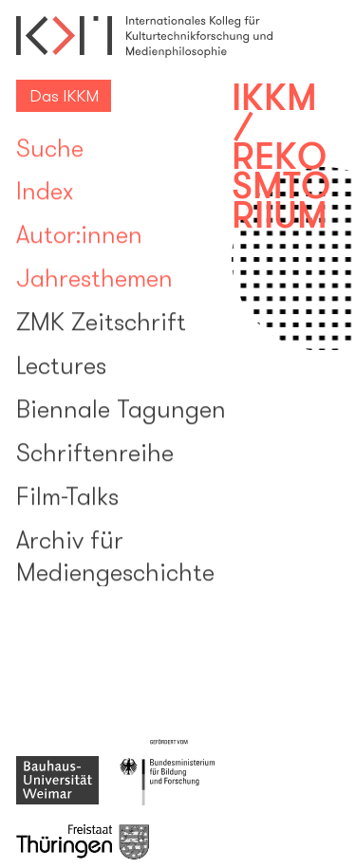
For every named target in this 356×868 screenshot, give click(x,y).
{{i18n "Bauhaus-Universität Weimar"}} (57, 781)
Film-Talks (67, 499)
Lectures (61, 368)
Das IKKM (64, 96)
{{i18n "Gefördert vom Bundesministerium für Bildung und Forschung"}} (169, 772)
